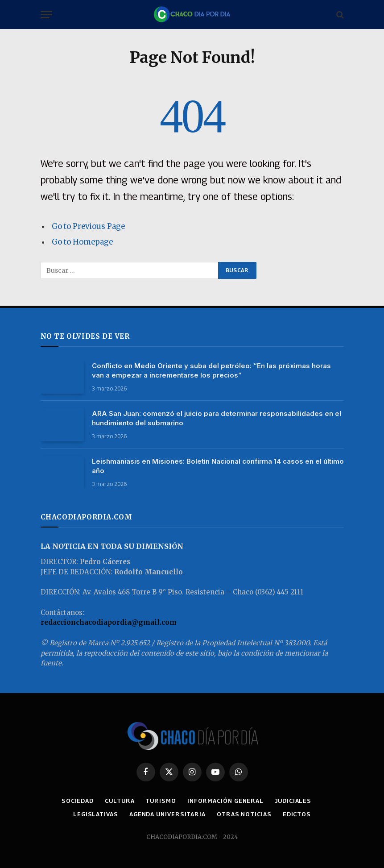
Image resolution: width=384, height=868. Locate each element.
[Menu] (46, 15)
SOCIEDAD (78, 801)
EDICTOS (297, 814)
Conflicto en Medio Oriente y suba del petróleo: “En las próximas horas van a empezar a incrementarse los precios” (211, 370)
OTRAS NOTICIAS (244, 814)
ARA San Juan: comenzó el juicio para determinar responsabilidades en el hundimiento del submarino (217, 418)
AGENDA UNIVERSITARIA (167, 814)
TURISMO (161, 801)
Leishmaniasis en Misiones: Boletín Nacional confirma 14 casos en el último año (218, 466)
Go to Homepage (82, 242)
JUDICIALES (293, 801)
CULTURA (120, 801)
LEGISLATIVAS (96, 814)
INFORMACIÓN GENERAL (225, 801)
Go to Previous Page (88, 226)
